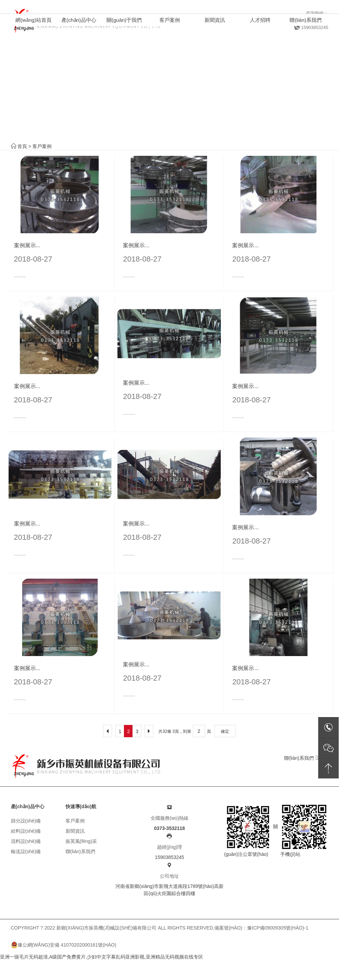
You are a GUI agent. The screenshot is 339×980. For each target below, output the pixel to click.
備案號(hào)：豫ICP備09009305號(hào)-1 (261, 928)
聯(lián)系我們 (302, 758)
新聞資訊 (75, 831)
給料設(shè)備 (26, 831)
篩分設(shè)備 (26, 821)
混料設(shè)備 (26, 841)
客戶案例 (42, 146)
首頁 (22, 146)
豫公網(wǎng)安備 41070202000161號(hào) (64, 945)
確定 (225, 731)
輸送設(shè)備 (26, 851)
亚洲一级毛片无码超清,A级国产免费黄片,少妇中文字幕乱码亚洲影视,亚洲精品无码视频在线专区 (102, 957)
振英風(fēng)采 (81, 841)
